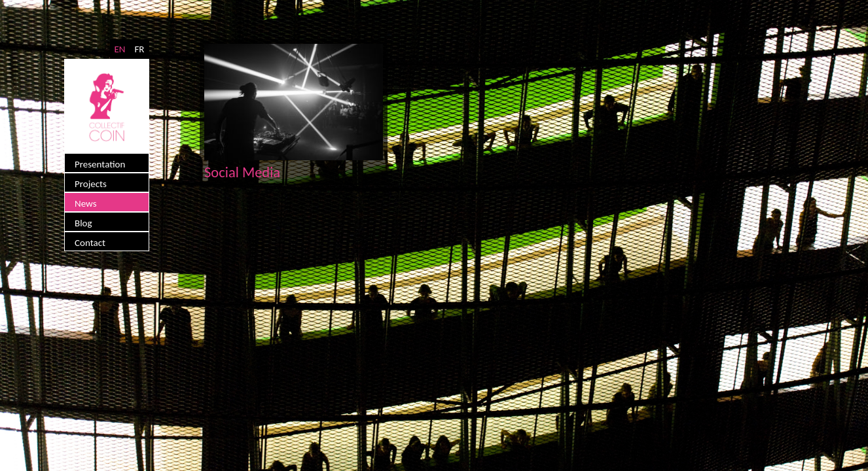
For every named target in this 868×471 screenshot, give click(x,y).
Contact (90, 243)
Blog (83, 223)
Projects (91, 184)
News (86, 203)
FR (139, 49)
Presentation (100, 164)
